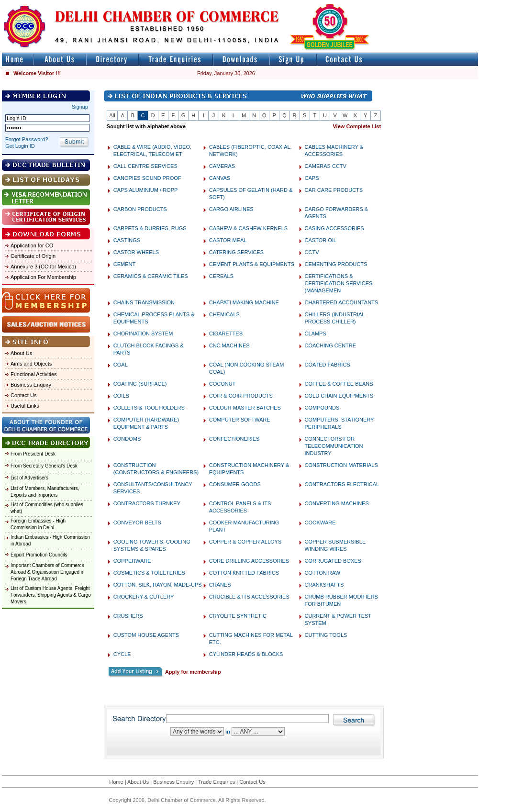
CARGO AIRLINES (231, 209)
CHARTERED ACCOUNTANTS (342, 302)
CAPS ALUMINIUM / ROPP (145, 190)
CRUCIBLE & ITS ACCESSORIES (249, 597)
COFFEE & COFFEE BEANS (339, 384)
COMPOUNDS (322, 408)
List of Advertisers (29, 478)
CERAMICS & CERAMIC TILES (151, 276)
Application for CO (32, 245)
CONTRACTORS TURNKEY (147, 503)
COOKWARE (320, 523)
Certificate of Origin (33, 256)
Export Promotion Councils (39, 555)
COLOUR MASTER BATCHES (245, 408)
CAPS (312, 178)
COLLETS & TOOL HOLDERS (149, 408)
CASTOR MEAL (228, 240)
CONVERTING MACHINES (337, 503)
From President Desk (33, 454)
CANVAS (220, 178)
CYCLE (122, 654)
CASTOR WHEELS (136, 252)
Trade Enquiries (217, 782)
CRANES (220, 585)
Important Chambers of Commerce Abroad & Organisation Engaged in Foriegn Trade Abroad (48, 572)
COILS (121, 396)
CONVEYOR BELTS (137, 523)
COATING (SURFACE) (140, 384)
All (112, 115)
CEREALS (221, 276)
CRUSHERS (128, 616)
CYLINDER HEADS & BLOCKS (246, 654)
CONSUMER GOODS (235, 484)
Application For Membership (43, 277)
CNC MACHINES (229, 345)
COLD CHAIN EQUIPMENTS (339, 396)
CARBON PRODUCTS (140, 209)
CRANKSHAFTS (324, 585)
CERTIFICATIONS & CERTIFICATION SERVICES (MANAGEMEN (339, 283)
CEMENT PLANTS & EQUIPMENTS (252, 264)
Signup (80, 107)
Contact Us (23, 395)
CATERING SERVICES (237, 252)
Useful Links (25, 406)
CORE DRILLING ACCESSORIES (249, 561)
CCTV (312, 252)
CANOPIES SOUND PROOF (147, 178)
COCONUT (223, 384)
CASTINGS (127, 240)
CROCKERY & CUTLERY (144, 597)
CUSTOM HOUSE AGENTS (146, 635)
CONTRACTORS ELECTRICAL (342, 484)
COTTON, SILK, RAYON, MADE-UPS (158, 585)
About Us (21, 353)
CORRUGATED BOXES (333, 561)
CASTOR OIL (321, 240)
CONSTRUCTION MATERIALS (341, 465)
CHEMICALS (224, 314)
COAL (121, 365)
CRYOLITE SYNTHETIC (238, 616)
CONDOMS (127, 439)
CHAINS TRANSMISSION (144, 302)
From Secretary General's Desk (44, 466)
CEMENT (124, 264)
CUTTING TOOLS (326, 635)
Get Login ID (20, 146)
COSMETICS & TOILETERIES (149, 573)
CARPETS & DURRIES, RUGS (150, 228)
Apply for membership (193, 672)
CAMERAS (222, 166)
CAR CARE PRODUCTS (334, 190)
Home (116, 782)
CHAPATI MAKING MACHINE (244, 302)
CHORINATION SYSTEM (143, 334)
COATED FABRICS (328, 365)
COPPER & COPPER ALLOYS (245, 542)
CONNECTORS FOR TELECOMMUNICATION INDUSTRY (334, 446)
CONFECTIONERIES (234, 439)
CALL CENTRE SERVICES (145, 166)
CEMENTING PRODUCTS (336, 264)
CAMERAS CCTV (326, 166)
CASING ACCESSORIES (334, 228)
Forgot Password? (27, 139)
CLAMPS (316, 334)
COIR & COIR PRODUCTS (241, 396)
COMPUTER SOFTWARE (240, 420)
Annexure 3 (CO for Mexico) (43, 267)
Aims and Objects (31, 364)
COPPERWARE (132, 561)
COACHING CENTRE (331, 345)
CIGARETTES (226, 334)
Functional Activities (34, 374)
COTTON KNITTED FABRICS (244, 573)
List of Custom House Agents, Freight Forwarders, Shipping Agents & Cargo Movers (51, 595)
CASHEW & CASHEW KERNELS (248, 228)
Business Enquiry (31, 385)
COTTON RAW (323, 573)
